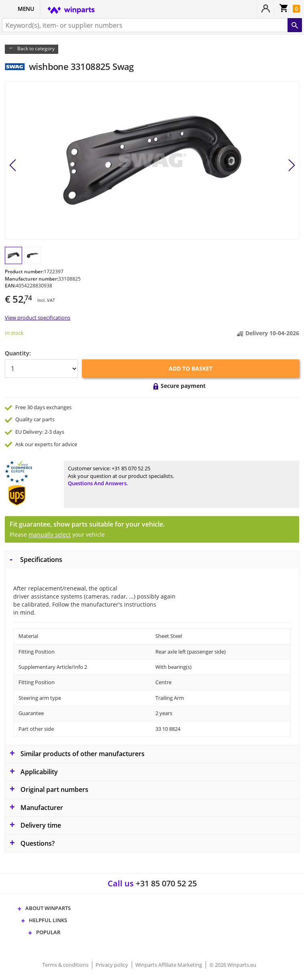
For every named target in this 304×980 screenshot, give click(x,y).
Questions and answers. (98, 483)
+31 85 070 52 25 (131, 468)
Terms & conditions (66, 965)
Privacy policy (112, 965)
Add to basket (191, 368)
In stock (14, 333)
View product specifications (38, 318)
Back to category (36, 48)
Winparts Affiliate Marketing (169, 965)
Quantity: (18, 353)
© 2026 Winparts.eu (233, 965)
